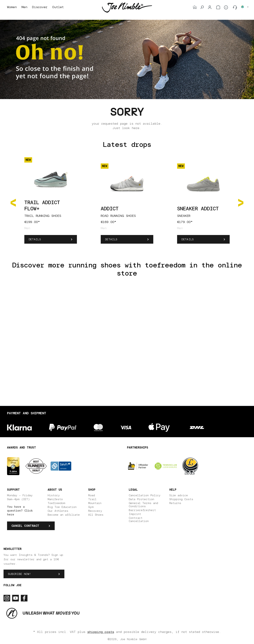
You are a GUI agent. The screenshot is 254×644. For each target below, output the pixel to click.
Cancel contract (25, 526)
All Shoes (96, 515)
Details (35, 239)
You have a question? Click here (20, 511)
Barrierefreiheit (142, 510)
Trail (92, 499)
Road (92, 495)
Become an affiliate (64, 515)
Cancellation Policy (145, 495)
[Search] (202, 7)
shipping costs (101, 632)
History (54, 495)
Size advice (179, 495)
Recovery (95, 511)
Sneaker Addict (198, 209)
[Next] (241, 202)
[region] (127, 202)
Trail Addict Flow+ (42, 206)
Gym (91, 507)
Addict (110, 209)
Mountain (95, 503)
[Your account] (210, 7)
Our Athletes (58, 511)
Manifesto (55, 499)
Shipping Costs (181, 499)
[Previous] (13, 202)
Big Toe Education (62, 507)
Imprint (135, 514)
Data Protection (141, 499)
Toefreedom (56, 503)
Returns (175, 503)
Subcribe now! (19, 574)
